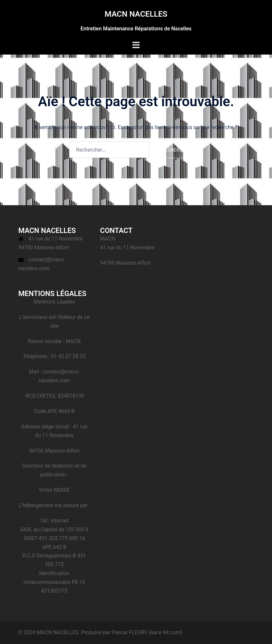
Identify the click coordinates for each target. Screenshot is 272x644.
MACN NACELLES (136, 14)
